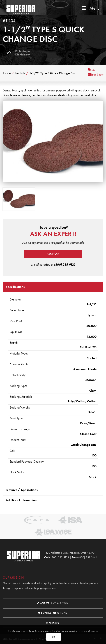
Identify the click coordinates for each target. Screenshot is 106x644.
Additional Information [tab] (21, 500)
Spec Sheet (96, 75)
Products (20, 73)
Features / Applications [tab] (22, 490)
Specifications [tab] (15, 287)
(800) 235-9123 (65, 264)
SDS (91, 70)
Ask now (53, 254)
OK (54, 637)
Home (7, 73)
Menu (90, 8)
